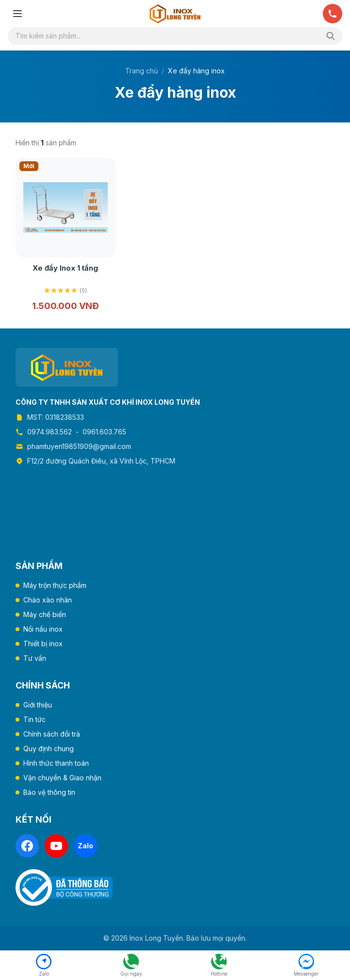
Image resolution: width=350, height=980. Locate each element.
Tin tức (34, 719)
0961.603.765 (104, 432)
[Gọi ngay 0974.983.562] (131, 965)
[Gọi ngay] (333, 14)
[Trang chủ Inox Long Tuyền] (175, 14)
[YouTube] (56, 846)
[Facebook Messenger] (306, 965)
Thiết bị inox (43, 644)
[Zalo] (85, 846)
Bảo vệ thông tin (49, 792)
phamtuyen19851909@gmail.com (79, 446)
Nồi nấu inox (43, 629)
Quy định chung (49, 748)
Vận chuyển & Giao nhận (62, 778)
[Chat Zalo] (44, 965)
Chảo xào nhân (48, 600)
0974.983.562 (50, 432)
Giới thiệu (38, 705)
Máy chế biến (45, 614)
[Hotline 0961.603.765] (219, 965)
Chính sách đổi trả (52, 734)
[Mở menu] (17, 14)
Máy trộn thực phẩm (55, 585)
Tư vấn (35, 658)
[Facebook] (27, 846)
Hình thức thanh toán (56, 763)
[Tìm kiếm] (331, 36)
